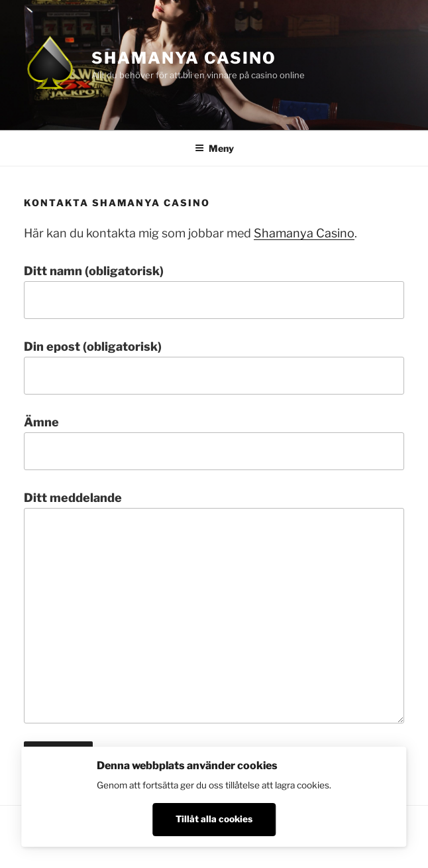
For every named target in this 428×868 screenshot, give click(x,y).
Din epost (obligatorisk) (214, 367)
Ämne (214, 443)
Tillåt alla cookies (214, 819)
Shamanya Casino (184, 58)
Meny (214, 148)
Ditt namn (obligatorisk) (214, 291)
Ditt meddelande (214, 607)
